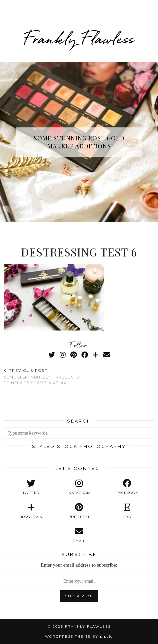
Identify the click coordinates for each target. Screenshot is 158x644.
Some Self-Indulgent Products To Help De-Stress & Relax (41, 377)
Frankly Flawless (79, 39)
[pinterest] (79, 511)
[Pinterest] (73, 355)
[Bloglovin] (96, 355)
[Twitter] (52, 355)
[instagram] (79, 487)
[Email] (107, 355)
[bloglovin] (31, 511)
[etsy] (127, 511)
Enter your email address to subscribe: (79, 565)
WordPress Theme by (79, 636)
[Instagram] (63, 355)
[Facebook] (85, 355)
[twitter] (31, 487)
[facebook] (127, 487)
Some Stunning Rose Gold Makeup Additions (79, 142)
